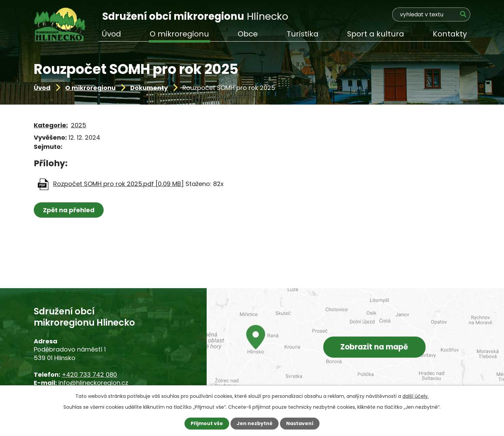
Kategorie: (51, 125)
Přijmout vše (207, 423)
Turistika (303, 34)
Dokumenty (149, 88)
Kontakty (450, 34)
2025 (79, 125)
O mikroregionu (90, 88)
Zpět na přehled (69, 210)
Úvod (42, 88)
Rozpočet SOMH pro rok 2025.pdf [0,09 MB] (118, 184)
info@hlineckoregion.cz (93, 383)
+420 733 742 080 (89, 375)
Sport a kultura (376, 34)
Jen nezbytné (255, 423)
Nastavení (300, 423)
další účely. (416, 396)
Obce (248, 34)
